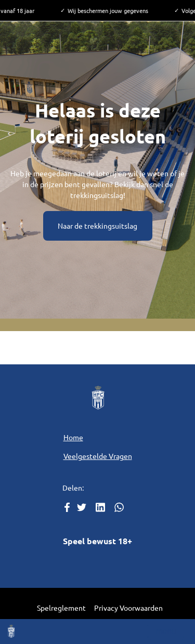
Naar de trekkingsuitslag (97, 226)
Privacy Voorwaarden (128, 608)
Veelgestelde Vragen (98, 456)
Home (73, 437)
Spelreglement (61, 608)
